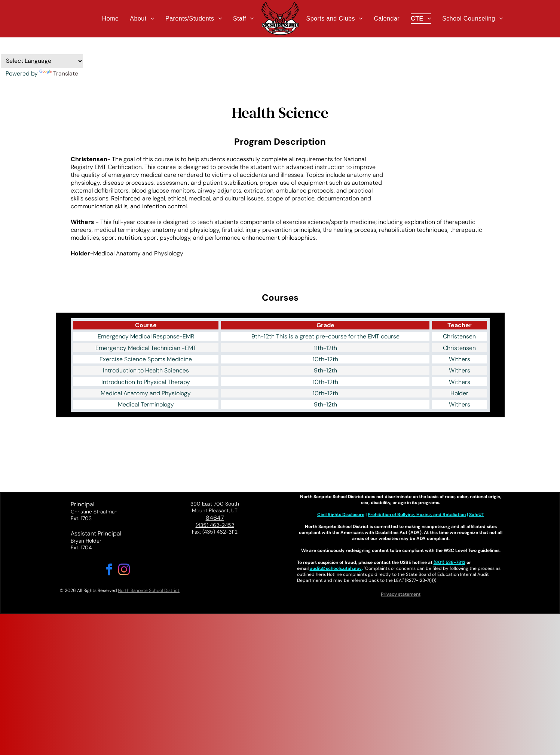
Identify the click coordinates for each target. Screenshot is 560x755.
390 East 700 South (215, 504)
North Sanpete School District (149, 590)
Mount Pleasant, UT (215, 510)
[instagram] (124, 571)
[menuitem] (111, 19)
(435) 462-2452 (215, 525)
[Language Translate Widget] (42, 61)
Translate (59, 73)
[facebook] (109, 571)
